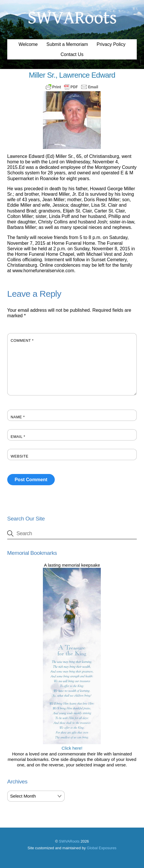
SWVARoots (69, 841)
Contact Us (72, 54)
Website (20, 456)
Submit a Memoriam (67, 44)
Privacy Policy (111, 44)
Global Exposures (102, 848)
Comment (22, 340)
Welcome (28, 44)
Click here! (72, 745)
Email (18, 437)
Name (18, 417)
